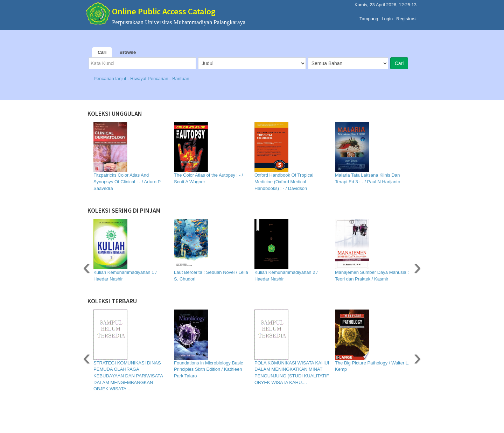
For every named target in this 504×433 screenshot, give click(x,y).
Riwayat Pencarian (150, 79)
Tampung (369, 17)
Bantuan (181, 79)
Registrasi (406, 17)
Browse (128, 52)
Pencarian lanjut (110, 79)
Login (387, 17)
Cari (102, 52)
